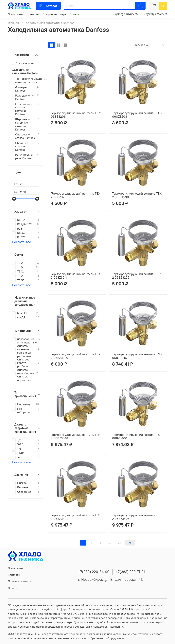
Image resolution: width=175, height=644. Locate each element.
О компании (16, 14)
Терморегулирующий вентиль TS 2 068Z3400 (137, 436)
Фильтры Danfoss (21, 89)
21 (119, 543)
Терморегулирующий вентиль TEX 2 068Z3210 (137, 195)
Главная (13, 23)
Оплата (74, 14)
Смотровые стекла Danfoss (25, 136)
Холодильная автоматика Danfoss (25, 71)
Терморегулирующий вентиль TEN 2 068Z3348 (76, 436)
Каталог (48, 6)
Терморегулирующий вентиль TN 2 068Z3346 (137, 356)
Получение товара (54, 14)
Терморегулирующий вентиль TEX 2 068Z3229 (76, 356)
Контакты (33, 14)
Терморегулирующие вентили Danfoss (29, 80)
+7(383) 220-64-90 (125, 14)
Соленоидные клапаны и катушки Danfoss (24, 109)
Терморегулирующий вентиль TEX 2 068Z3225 (137, 276)
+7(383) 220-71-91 (156, 14)
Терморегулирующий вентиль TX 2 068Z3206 (76, 115)
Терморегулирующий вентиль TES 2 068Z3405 (137, 517)
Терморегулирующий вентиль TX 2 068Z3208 (137, 115)
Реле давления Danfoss (25, 97)
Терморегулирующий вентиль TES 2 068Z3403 (76, 517)
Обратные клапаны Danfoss (22, 147)
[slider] (14, 199)
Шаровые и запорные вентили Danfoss (22, 124)
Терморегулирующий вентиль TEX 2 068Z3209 (76, 195)
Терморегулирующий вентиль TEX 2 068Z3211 (76, 276)
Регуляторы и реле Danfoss (24, 156)
